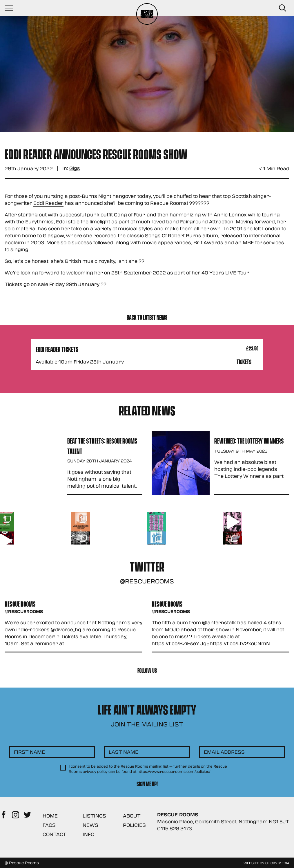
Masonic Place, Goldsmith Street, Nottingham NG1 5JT (223, 821)
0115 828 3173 (175, 828)
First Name (29, 752)
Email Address (224, 752)
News (90, 825)
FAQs (49, 825)
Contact (55, 834)
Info (88, 834)
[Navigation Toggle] (12, 8)
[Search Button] (282, 8)
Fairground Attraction (206, 221)
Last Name (124, 752)
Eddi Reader (48, 203)
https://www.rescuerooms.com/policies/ (174, 771)
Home (50, 816)
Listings (94, 816)
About (132, 816)
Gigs (75, 168)
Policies (134, 825)
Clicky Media (277, 863)
